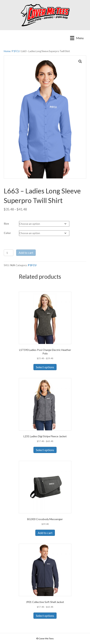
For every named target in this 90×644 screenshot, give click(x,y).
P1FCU (16, 51)
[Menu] (77, 38)
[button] (80, 61)
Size (6, 224)
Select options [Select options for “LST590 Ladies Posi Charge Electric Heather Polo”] (45, 367)
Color (7, 233)
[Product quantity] (9, 253)
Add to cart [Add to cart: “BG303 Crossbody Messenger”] (45, 533)
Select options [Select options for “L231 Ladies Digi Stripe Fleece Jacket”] (45, 450)
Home (7, 51)
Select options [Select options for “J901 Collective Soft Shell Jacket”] (45, 616)
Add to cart (26, 253)
